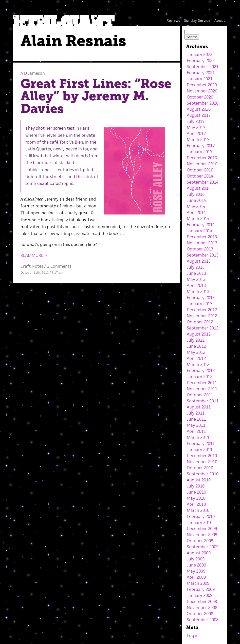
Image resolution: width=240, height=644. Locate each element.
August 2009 (199, 553)
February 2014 (201, 225)
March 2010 (198, 510)
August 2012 (199, 334)
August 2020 (199, 109)
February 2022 (201, 61)
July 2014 (196, 194)
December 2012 (202, 310)
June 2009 (196, 565)
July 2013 (196, 267)
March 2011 (198, 437)
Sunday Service (197, 20)
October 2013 (200, 249)
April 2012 (196, 358)
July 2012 (196, 340)
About (220, 20)
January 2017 (200, 152)
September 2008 (203, 620)
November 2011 (202, 389)
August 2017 (199, 115)
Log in (193, 635)
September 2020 (203, 103)
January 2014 (200, 231)
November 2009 (202, 535)
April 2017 (196, 133)
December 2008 (202, 601)
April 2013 (196, 285)
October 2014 (200, 176)
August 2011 (199, 407)
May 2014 (196, 206)
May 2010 (196, 498)
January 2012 (200, 377)
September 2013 (203, 255)
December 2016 (202, 158)
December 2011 (202, 383)
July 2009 (196, 559)
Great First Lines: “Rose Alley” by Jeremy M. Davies (96, 96)
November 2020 (202, 91)
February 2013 (201, 298)
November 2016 (202, 164)
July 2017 (196, 121)
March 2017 (198, 140)
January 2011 (200, 450)
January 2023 (200, 54)
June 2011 (196, 419)
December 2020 (202, 85)
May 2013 (196, 279)
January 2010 (200, 522)
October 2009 (200, 541)
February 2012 (201, 370)
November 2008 (202, 608)
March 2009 (198, 583)
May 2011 (196, 425)
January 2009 (200, 595)
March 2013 (198, 291)
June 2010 (196, 492)
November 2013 (202, 243)
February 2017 (201, 146)
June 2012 (196, 346)
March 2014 (198, 219)
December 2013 (202, 237)
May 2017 (196, 127)
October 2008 (200, 614)
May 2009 (196, 571)
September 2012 (203, 328)
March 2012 (198, 364)
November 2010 (202, 462)
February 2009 (201, 589)
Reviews (173, 20)
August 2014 (199, 188)
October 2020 (200, 97)
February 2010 (201, 516)
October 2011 (200, 395)
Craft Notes (32, 266)
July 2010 (196, 486)
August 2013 (199, 261)
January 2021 (200, 79)
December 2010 (202, 456)
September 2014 (203, 182)
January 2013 (200, 304)
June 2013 (196, 273)
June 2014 (196, 200)
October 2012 (200, 322)
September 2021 (203, 67)
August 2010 (199, 480)
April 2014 (196, 212)
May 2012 (196, 352)
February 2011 (201, 443)
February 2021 (201, 73)
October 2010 (200, 468)
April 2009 (196, 577)
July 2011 (196, 413)
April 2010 (196, 504)
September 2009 (203, 547)
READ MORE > (34, 255)
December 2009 (202, 529)
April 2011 (196, 431)
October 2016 (200, 170)
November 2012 (202, 316)
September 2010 (203, 474)
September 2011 (203, 401)
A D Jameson (33, 73)
